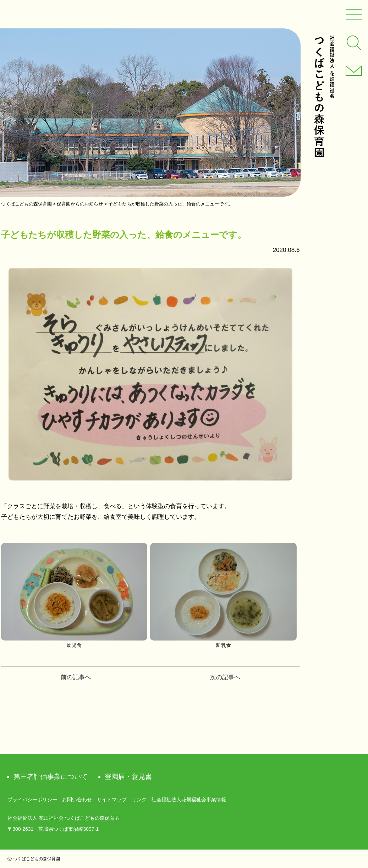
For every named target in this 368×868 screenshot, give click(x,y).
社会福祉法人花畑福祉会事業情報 (189, 800)
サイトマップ (112, 800)
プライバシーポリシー (32, 800)
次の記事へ (225, 677)
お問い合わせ (77, 800)
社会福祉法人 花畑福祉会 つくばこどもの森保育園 (324, 96)
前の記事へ (76, 677)
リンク (139, 800)
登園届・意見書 (128, 777)
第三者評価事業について (51, 777)
